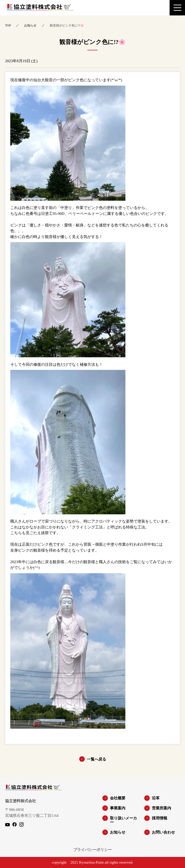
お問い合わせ (163, 832)
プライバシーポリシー (92, 850)
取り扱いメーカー (123, 820)
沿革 (156, 798)
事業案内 (118, 808)
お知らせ (30, 25)
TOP (8, 25)
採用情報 (160, 818)
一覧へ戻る (96, 759)
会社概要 (118, 798)
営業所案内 (161, 808)
